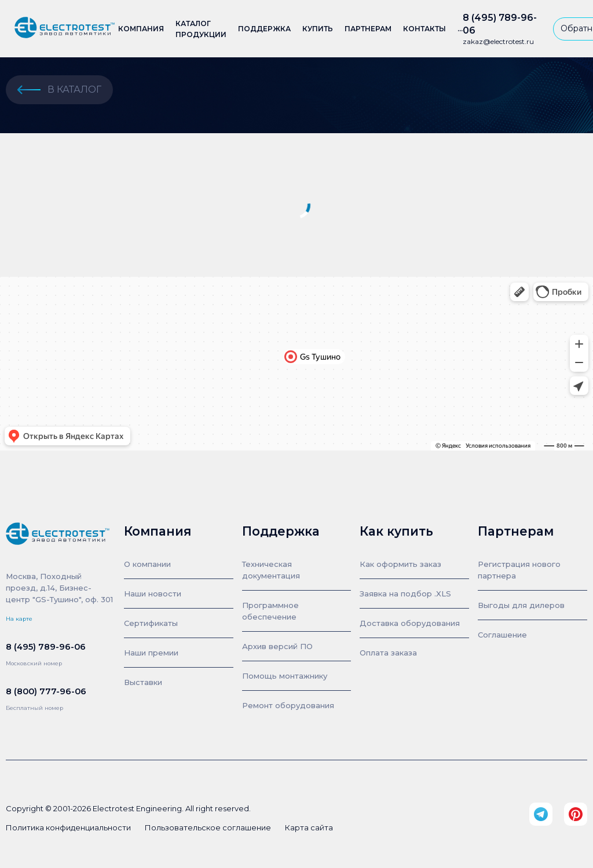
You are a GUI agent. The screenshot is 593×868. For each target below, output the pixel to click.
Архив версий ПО (277, 646)
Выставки (143, 682)
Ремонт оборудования (288, 705)
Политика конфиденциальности (68, 827)
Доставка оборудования (410, 623)
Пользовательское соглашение (208, 827)
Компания (141, 29)
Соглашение (502, 635)
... (460, 29)
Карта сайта (309, 827)
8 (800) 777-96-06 (46, 691)
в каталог (59, 89)
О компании (147, 564)
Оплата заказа (388, 653)
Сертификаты (151, 623)
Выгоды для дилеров (521, 605)
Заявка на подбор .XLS (405, 594)
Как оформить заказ (400, 564)
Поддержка (264, 29)
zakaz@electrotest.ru (498, 41)
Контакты (424, 29)
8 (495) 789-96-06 (500, 24)
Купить (318, 29)
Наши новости (153, 594)
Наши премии (151, 653)
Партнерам (368, 29)
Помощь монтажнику (285, 676)
